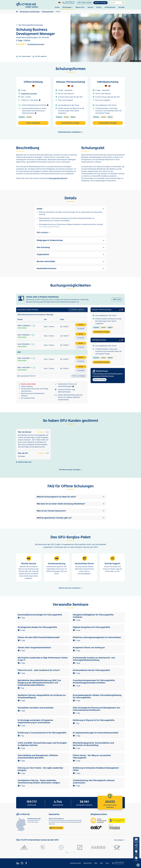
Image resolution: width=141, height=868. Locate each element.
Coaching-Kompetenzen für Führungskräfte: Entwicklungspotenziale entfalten (94, 682)
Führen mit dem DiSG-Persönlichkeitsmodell (39, 637)
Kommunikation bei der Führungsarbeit (91, 670)
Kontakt (122, 7)
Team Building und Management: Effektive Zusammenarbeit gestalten (38, 757)
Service (90, 7)
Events (99, 7)
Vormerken (81, 329)
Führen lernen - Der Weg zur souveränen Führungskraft (92, 757)
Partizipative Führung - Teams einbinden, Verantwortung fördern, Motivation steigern (39, 782)
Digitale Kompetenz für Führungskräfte (91, 627)
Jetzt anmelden (56, 828)
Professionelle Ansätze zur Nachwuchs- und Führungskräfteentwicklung (94, 659)
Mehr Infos (117, 299)
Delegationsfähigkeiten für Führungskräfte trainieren (93, 616)
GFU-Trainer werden (85, 3)
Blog (96, 863)
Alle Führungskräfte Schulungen (30, 25)
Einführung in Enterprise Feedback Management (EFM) (96, 769)
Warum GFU (80, 7)
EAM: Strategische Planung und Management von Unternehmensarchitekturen (96, 709)
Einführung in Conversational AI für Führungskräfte (42, 733)
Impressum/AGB (75, 863)
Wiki (101, 863)
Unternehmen (110, 7)
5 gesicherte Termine (29, 94)
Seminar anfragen (100, 3)
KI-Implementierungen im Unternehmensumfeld (96, 733)
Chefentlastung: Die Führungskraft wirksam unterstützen (94, 782)
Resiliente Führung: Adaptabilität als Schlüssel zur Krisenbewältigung (42, 696)
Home (57, 7)
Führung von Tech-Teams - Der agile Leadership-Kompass (41, 769)
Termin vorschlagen (79, 376)
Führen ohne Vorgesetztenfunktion (34, 648)
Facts (107, 863)
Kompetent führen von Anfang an (89, 648)
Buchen (81, 325)
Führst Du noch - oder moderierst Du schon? (39, 670)
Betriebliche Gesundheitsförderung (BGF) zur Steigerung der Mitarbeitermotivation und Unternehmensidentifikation (39, 683)
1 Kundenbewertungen (36, 44)
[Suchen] (117, 3)
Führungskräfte (48, 12)
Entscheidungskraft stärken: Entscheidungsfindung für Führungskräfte (97, 696)
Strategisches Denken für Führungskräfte (37, 627)
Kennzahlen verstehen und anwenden (36, 708)
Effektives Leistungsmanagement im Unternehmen (97, 637)
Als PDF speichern (40, 57)
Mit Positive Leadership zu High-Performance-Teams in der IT (43, 659)
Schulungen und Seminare (30, 12)
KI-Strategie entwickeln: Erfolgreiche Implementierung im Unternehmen (35, 721)
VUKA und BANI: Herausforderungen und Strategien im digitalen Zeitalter (42, 744)
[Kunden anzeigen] (119, 840)
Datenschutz (88, 863)
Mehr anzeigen (44, 232)
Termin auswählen (33, 123)
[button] (70, 497)
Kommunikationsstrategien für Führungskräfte (40, 615)
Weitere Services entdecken (71, 588)
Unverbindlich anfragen (70, 123)
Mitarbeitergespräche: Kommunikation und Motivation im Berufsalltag (93, 744)
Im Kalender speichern (77, 310)
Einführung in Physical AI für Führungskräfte (94, 720)
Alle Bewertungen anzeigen (71, 470)
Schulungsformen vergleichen (70, 132)
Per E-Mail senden (23, 57)
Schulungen (68, 7)
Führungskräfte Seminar (58, 178)
